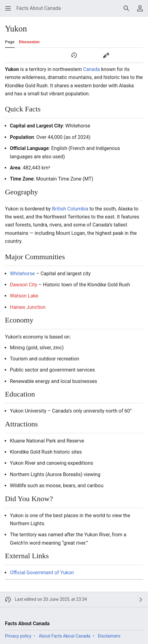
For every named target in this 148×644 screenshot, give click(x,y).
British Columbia (70, 209)
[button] (8, 8)
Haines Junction (28, 307)
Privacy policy (18, 636)
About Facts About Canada (65, 636)
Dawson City (24, 285)
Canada (91, 69)
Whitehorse (22, 274)
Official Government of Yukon (42, 573)
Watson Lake (24, 296)
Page (10, 42)
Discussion (29, 42)
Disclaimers (109, 636)
